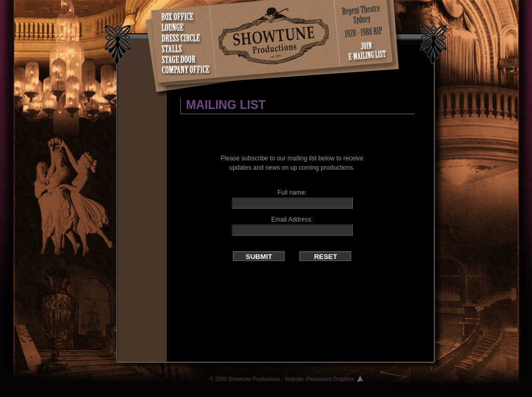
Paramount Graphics (330, 379)
